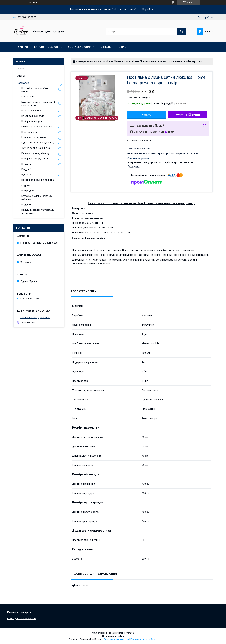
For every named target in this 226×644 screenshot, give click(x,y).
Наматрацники (29, 132)
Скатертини (28, 97)
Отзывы (106, 47)
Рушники (26, 175)
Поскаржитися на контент (116, 639)
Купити (147, 115)
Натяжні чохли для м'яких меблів (36, 90)
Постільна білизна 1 (113, 61)
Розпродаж (28, 191)
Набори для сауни (32, 121)
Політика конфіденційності (144, 639)
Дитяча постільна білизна (36, 148)
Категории (23, 83)
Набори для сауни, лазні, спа (38, 180)
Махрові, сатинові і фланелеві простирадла (38, 104)
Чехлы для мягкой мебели (22, 618)
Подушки (26, 164)
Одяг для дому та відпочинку (38, 143)
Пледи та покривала (33, 116)
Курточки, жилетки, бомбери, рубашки (37, 198)
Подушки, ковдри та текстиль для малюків (38, 211)
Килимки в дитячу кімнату (35, 153)
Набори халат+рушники (35, 159)
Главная (22, 47)
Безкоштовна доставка (139, 149)
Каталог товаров (46, 47)
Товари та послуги (88, 61)
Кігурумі (26, 185)
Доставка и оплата (81, 47)
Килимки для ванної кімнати (37, 127)
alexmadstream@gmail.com (35, 317)
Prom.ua (130, 633)
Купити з (188, 115)
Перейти (148, 9)
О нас (122, 47)
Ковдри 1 (26, 169)
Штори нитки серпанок (34, 137)
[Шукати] (182, 31)
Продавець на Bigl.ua (113, 636)
